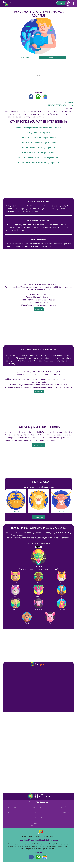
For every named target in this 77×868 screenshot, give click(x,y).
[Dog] (27, 618)
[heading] (39, 309)
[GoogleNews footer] (45, 857)
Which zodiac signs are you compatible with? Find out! (39, 128)
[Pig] (50, 618)
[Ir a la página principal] (7, 669)
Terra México (64, 807)
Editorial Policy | (46, 840)
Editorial (45, 826)
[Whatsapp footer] (38, 857)
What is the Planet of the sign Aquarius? (38, 153)
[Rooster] (62, 605)
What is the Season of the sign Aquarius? (39, 138)
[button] (68, 3)
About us (54, 840)
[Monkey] (38, 605)
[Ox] (38, 578)
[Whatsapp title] (38, 97)
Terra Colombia (39, 807)
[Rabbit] (15, 591)
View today (52, 58)
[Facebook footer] (31, 857)
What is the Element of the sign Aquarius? (38, 143)
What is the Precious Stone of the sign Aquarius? (38, 163)
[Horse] (62, 591)
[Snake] (38, 591)
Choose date (38, 445)
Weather (39, 812)
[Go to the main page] (7, 3)
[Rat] (15, 578)
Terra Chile (12, 807)
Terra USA (12, 812)
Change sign (25, 58)
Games (66, 812)
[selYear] (39, 547)
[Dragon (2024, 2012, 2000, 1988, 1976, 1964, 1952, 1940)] (38, 560)
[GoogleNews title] (45, 97)
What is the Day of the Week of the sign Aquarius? (38, 158)
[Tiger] (62, 578)
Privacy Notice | (35, 840)
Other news (38, 817)
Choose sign (38, 517)
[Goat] (15, 605)
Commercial (33, 826)
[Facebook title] (31, 97)
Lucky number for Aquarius (39, 133)
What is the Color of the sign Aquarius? (38, 148)
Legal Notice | (24, 840)
